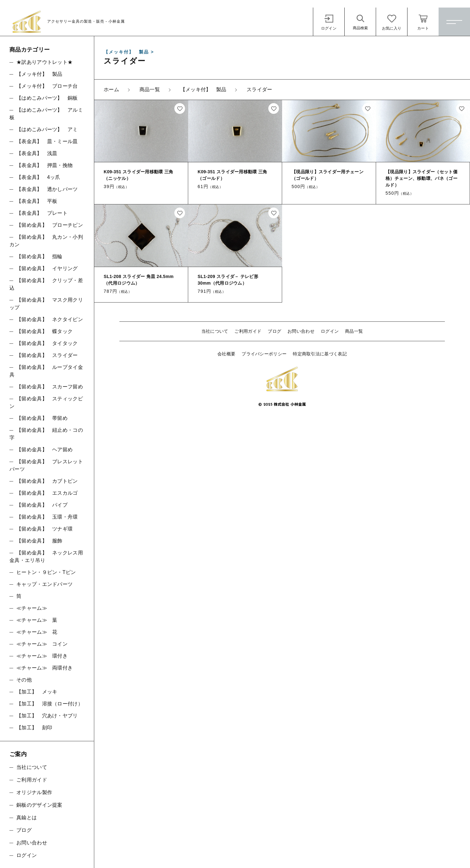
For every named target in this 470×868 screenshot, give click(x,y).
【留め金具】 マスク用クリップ (46, 304)
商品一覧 (354, 331)
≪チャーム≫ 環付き (42, 656)
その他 (24, 680)
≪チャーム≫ (32, 608)
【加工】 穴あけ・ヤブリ (47, 716)
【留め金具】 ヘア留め (44, 450)
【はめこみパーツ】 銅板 (47, 98)
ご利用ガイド (248, 331)
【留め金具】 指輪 (39, 256)
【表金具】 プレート (42, 213)
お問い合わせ (301, 331)
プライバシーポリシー (264, 354)
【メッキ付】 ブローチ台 (47, 86)
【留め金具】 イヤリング (47, 268)
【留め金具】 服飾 (39, 541)
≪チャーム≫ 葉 (37, 620)
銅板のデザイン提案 (39, 805)
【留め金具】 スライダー (47, 355)
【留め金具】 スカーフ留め (50, 387)
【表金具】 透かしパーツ (47, 189)
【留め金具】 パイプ (42, 505)
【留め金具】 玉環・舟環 (47, 517)
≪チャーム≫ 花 (37, 632)
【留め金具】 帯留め (42, 418)
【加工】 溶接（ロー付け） (50, 704)
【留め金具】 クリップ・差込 (46, 284)
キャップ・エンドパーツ (44, 584)
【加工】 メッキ (37, 692)
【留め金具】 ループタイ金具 (46, 371)
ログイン (330, 331)
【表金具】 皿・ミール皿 (47, 141)
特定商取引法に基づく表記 (320, 354)
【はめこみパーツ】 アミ (47, 129)
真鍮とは (27, 818)
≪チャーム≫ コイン (42, 644)
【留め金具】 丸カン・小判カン (46, 241)
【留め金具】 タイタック (47, 343)
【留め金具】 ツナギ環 (44, 529)
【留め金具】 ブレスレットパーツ (46, 465)
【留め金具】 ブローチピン (50, 225)
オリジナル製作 (34, 792)
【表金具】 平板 (37, 201)
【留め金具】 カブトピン (47, 481)
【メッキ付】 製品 (39, 74)
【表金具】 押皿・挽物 (44, 165)
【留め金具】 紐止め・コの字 (46, 434)
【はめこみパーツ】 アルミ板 (46, 114)
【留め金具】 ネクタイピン (50, 319)
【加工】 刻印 (34, 728)
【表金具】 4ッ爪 (38, 177)
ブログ (274, 331)
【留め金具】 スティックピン (46, 402)
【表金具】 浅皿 (37, 153)
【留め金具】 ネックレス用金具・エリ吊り (46, 556)
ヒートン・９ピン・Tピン (46, 572)
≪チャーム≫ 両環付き (44, 668)
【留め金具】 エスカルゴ (47, 493)
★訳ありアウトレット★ (44, 62)
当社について (215, 331)
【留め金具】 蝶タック (44, 331)
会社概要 (226, 354)
